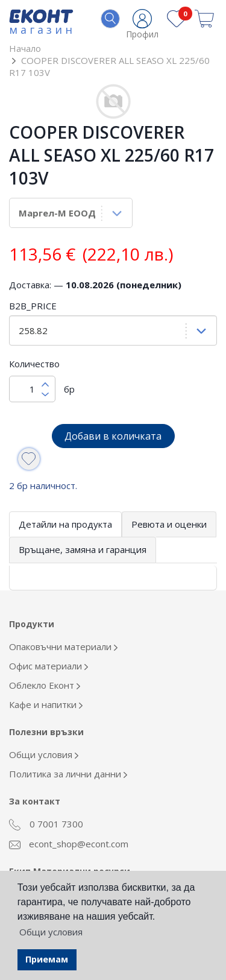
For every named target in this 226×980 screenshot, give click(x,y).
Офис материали (49, 666)
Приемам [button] (47, 959)
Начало (25, 48)
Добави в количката (113, 436)
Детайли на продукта (65, 524)
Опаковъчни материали (63, 646)
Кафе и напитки (46, 704)
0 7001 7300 (46, 824)
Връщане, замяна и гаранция (83, 549)
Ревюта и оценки (169, 524)
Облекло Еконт (45, 685)
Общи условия (44, 754)
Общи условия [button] (51, 932)
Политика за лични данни (68, 774)
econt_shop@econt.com (69, 844)
